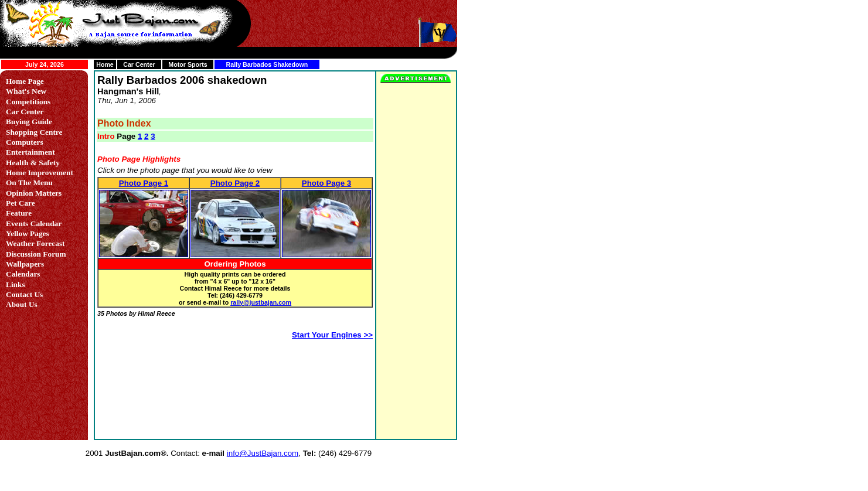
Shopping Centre (34, 132)
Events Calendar (34, 224)
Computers (25, 142)
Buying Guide (29, 122)
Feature (19, 213)
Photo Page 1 (144, 183)
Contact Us (24, 294)
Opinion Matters (34, 193)
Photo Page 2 (235, 183)
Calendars (23, 274)
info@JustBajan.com (263, 453)
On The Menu (29, 183)
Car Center (139, 64)
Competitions (28, 102)
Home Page (25, 81)
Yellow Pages (28, 233)
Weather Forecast (35, 243)
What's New (26, 91)
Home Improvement (40, 173)
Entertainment (30, 152)
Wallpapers (25, 264)
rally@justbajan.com (261, 302)
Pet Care (21, 203)
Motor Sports (188, 64)
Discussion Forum (36, 254)
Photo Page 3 (326, 183)
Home (105, 64)
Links (16, 284)
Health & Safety (33, 163)
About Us (22, 304)
